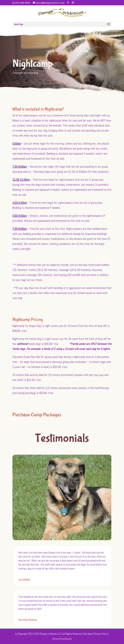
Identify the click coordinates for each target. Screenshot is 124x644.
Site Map (88, 634)
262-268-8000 (23, 3)
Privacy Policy (101, 634)
